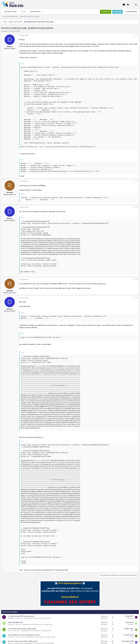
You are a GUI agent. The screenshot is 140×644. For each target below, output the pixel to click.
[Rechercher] (130, 12)
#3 (136, 207)
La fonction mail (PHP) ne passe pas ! (22, 616)
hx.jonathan (12, 637)
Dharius (6, 31)
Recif (10, 631)
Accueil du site (12, 12)
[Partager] (133, 35)
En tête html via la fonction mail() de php (23, 629)
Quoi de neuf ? (37, 12)
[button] (44, 12)
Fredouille (12, 625)
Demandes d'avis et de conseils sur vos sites (38, 618)
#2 (136, 181)
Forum (24, 12)
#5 (136, 298)
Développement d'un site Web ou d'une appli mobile (38, 625)
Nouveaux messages (12, 16)
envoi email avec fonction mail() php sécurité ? (25, 635)
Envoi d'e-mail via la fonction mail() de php (24, 641)
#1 (136, 35)
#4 (136, 279)
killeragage (12, 618)
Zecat (131, 637)
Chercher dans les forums (30, 16)
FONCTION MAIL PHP (16, 622)
